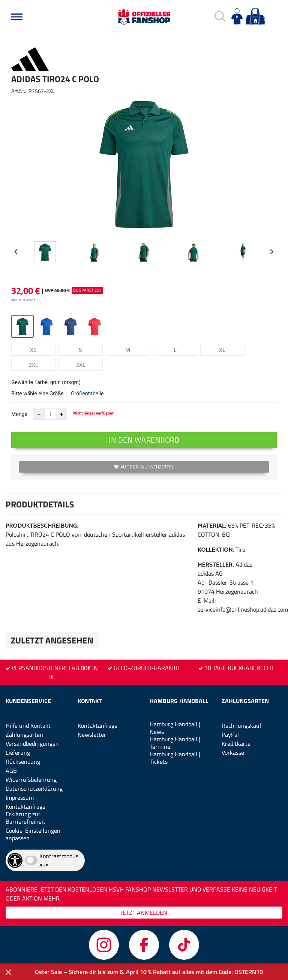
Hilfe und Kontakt (28, 726)
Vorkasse (233, 753)
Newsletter (92, 735)
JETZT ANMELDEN (144, 913)
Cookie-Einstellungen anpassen (33, 834)
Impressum (20, 797)
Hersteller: (216, 565)
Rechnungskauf (241, 726)
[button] (17, 17)
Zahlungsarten (24, 735)
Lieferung (18, 753)
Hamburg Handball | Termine (175, 743)
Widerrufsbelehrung (31, 780)
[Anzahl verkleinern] (39, 414)
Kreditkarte (236, 744)
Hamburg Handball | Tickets (175, 758)
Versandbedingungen (32, 744)
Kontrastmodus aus (59, 860)
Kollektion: (216, 550)
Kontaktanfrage (25, 806)
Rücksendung (23, 762)
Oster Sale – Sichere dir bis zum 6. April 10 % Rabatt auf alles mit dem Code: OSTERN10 (149, 972)
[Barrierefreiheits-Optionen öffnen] (15, 860)
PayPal (230, 735)
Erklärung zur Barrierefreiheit (25, 818)
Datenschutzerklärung (34, 788)
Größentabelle (87, 393)
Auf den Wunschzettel (144, 467)
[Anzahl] (50, 414)
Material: (212, 526)
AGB (11, 771)
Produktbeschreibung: (42, 526)
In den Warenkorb (144, 440)
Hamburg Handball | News (175, 728)
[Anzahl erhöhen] (61, 414)
